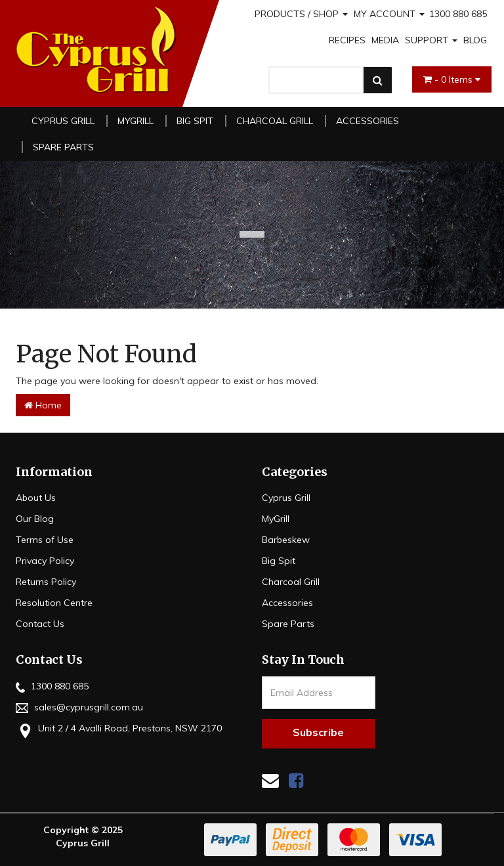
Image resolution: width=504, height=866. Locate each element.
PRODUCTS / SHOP (301, 14)
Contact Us (40, 624)
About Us (36, 498)
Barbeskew (286, 540)
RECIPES (347, 40)
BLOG (475, 40)
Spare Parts (63, 147)
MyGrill (136, 121)
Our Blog (35, 519)
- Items (452, 79)
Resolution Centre (54, 603)
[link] (296, 780)
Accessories (367, 121)
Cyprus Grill (63, 121)
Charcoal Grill (275, 121)
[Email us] (270, 780)
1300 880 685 (458, 14)
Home (43, 405)
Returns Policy (46, 582)
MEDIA (385, 40)
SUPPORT (431, 40)
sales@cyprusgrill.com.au (79, 707)
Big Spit (195, 121)
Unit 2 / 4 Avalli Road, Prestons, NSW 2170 (119, 730)
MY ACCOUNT (389, 14)
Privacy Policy (45, 561)
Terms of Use (45, 540)
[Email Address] (319, 693)
